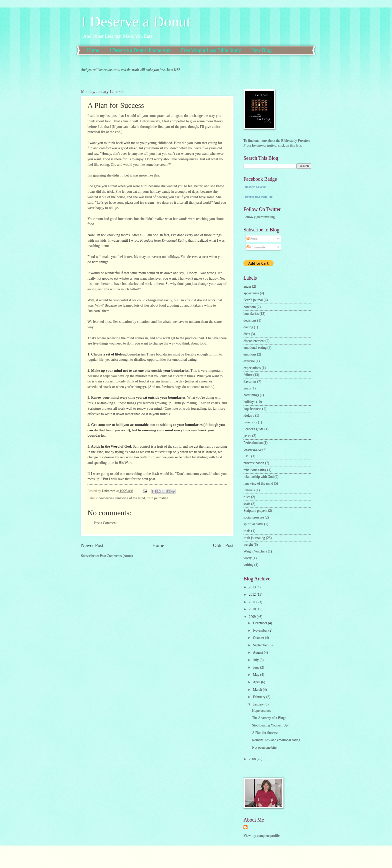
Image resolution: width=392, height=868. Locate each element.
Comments (256, 247)
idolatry (249, 416)
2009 (253, 617)
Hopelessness (261, 711)
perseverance (252, 449)
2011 (253, 602)
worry (248, 558)
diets (247, 334)
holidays (249, 402)
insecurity (250, 422)
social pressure (254, 517)
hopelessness (252, 409)
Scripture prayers (255, 511)
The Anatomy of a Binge (269, 718)
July (256, 660)
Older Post (223, 545)
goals (247, 388)
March (258, 690)
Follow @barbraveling (259, 217)
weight (248, 545)
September (261, 645)
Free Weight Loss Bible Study (211, 50)
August (258, 652)
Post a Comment (105, 523)
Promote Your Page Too (258, 197)
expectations (252, 368)
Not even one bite (264, 748)
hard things (251, 395)
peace (247, 436)
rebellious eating (255, 470)
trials (247, 531)
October (259, 638)
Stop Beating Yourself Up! (270, 725)
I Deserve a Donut (136, 21)
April (257, 682)
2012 (253, 595)
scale (247, 504)
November (261, 630)
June (257, 667)
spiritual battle (253, 524)
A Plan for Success (265, 733)
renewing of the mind (130, 498)
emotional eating (255, 348)
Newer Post (92, 545)
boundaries (106, 498)
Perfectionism (253, 443)
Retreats (249, 490)
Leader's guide (253, 429)
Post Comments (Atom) (116, 556)
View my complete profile (261, 836)
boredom (250, 307)
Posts (252, 239)
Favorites (250, 382)
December (260, 623)
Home (93, 50)
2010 (253, 609)
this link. (295, 145)
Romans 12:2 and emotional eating (276, 740)
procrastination (254, 463)
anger (247, 286)
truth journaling (157, 498)
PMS (247, 456)
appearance (251, 293)
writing (248, 565)
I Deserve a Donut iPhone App (140, 50)
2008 (253, 759)
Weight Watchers (255, 551)
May (257, 675)
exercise (249, 361)
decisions (250, 320)
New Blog (261, 50)
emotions (250, 354)
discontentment (254, 341)
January (259, 704)
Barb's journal (253, 300)
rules (247, 497)
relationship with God (258, 477)
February (260, 697)
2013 (253, 587)
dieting (248, 327)
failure (248, 375)
